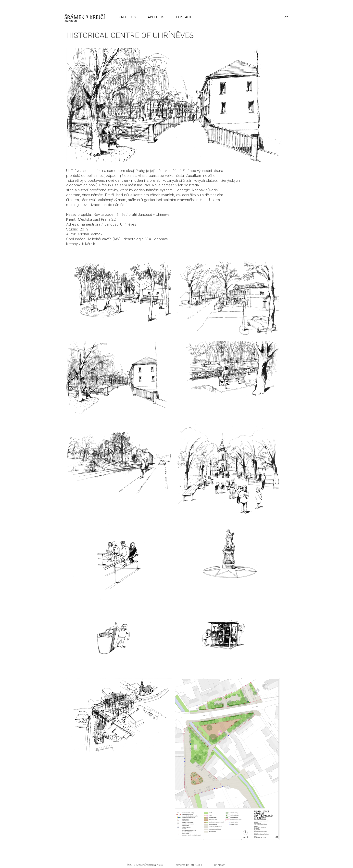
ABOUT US (156, 17)
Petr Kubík (196, 865)
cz (286, 17)
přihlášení (220, 865)
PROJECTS (128, 17)
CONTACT (184, 17)
